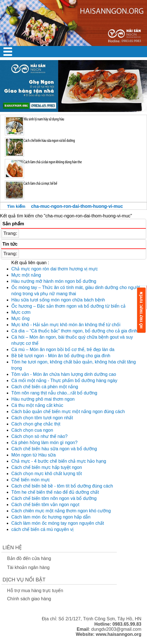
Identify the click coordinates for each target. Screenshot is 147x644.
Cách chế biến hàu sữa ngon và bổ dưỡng (54, 449)
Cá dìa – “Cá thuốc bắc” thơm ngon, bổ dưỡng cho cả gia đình (74, 331)
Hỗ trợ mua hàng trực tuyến (35, 591)
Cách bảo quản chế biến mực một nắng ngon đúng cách (68, 412)
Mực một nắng (26, 275)
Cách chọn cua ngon (32, 430)
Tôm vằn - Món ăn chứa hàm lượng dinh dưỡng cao (64, 374)
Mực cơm (21, 312)
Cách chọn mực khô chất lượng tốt (47, 474)
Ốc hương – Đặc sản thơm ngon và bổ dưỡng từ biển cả (68, 306)
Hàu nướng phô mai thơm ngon (43, 399)
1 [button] (69, 63)
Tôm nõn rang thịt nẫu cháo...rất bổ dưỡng (54, 393)
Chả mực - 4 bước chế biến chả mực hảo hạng (59, 461)
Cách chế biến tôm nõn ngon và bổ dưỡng (54, 498)
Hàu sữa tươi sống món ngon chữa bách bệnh (58, 300)
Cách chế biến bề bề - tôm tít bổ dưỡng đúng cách (62, 486)
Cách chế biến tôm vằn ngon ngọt (45, 505)
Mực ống (20, 318)
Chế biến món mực (31, 480)
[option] (73, 86)
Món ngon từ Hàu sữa (33, 455)
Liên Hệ (12, 548)
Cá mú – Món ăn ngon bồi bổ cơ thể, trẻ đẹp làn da (63, 349)
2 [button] (78, 63)
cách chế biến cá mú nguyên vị (42, 529)
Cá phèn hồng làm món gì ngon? (44, 443)
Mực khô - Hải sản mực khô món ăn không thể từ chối (66, 325)
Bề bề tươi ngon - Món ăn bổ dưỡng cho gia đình (61, 356)
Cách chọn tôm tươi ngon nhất (42, 418)
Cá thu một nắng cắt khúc (37, 405)
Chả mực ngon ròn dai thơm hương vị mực (55, 269)
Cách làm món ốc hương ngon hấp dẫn (51, 517)
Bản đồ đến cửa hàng (29, 558)
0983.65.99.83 (127, 624)
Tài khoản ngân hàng (28, 567)
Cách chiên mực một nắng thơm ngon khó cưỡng (61, 511)
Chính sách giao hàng (29, 599)
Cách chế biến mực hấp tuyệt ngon (47, 467)
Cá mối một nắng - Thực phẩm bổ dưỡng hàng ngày (64, 381)
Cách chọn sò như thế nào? (39, 436)
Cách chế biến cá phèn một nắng (45, 387)
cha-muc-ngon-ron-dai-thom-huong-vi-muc (77, 206)
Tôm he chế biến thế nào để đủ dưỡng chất (55, 492)
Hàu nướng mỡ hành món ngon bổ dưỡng (54, 281)
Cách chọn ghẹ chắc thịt (36, 424)
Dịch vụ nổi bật (24, 580)
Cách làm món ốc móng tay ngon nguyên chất (58, 523)
